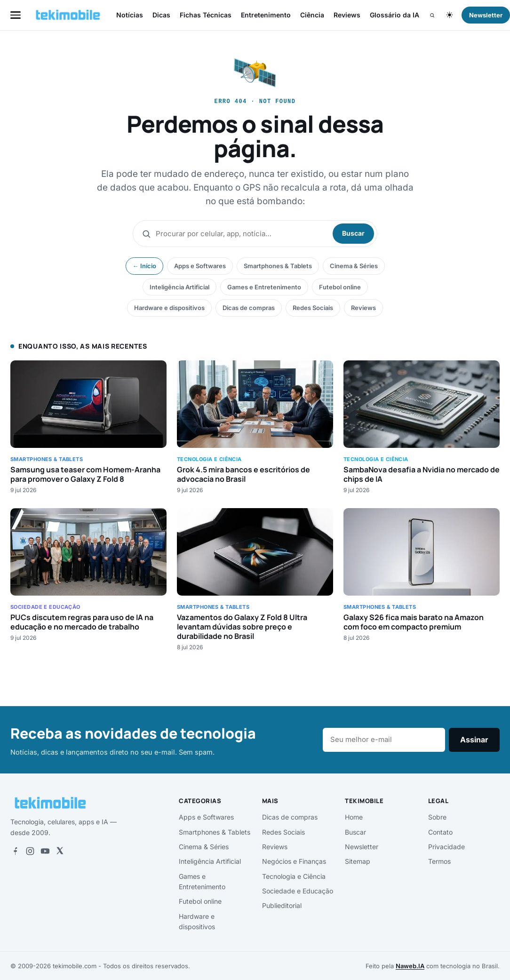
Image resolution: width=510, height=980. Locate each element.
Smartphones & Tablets (278, 266)
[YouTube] (45, 851)
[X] (60, 851)
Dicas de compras (249, 308)
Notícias (130, 15)
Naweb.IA (410, 966)
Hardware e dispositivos (169, 308)
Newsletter (362, 847)
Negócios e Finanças (294, 861)
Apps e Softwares (200, 266)
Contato (440, 832)
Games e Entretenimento (264, 287)
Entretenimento (266, 15)
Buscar (353, 233)
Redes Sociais (313, 308)
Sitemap (358, 861)
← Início (144, 266)
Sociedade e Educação (298, 891)
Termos (439, 861)
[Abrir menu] (16, 15)
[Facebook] (15, 851)
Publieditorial (282, 905)
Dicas (161, 15)
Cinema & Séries (354, 266)
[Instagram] (30, 851)
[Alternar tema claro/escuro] (450, 15)
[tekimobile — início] (68, 15)
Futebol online (340, 287)
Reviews (347, 15)
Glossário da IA (394, 15)
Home (354, 817)
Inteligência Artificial (179, 287)
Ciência (312, 15)
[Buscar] (432, 15)
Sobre (437, 817)
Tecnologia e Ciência (294, 876)
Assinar (474, 740)
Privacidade (446, 847)
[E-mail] (384, 740)
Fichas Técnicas (206, 15)
